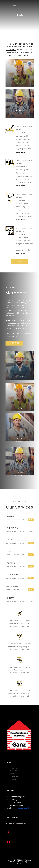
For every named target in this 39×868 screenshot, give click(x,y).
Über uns (13, 771)
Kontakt (13, 779)
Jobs (12, 782)
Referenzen (14, 776)
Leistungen (14, 774)
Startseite (14, 768)
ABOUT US (14, 343)
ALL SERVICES (20, 262)
